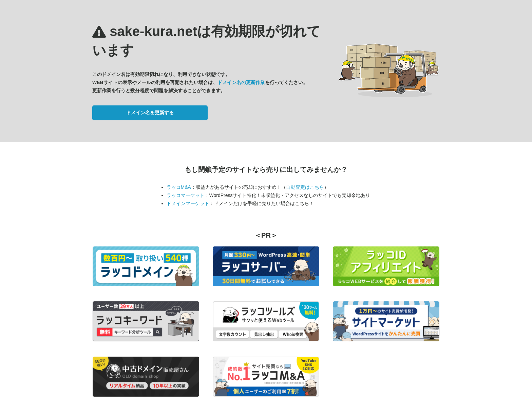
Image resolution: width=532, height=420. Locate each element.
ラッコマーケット (186, 195)
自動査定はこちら (305, 187)
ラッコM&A (179, 187)
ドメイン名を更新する (150, 113)
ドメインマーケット (188, 203)
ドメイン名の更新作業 (241, 82)
